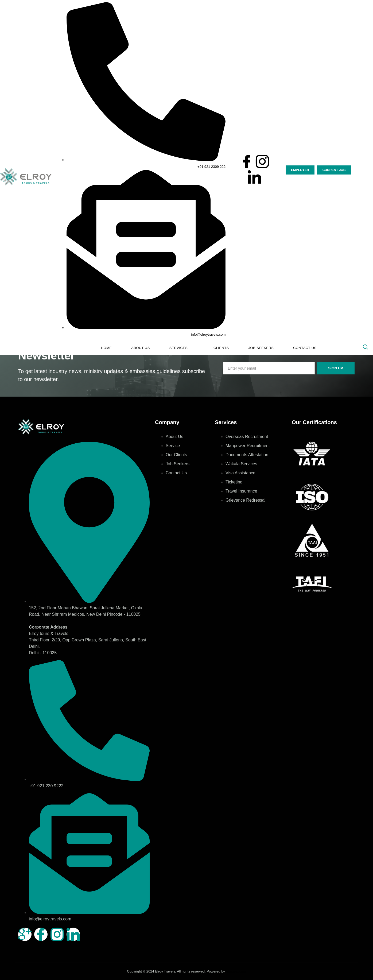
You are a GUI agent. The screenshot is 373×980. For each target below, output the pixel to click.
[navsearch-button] (366, 347)
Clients (218, 348)
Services (182, 348)
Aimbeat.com (236, 971)
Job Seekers (253, 348)
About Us (147, 348)
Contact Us (293, 348)
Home (117, 348)
